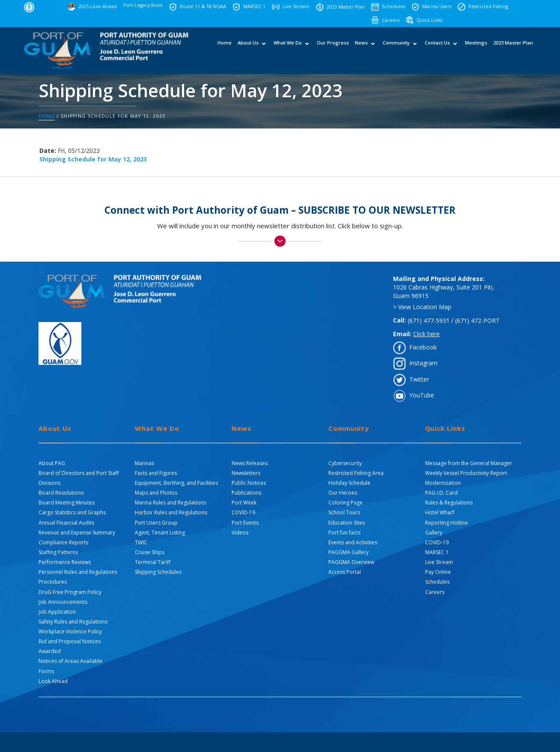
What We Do (288, 50)
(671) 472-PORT (477, 321)
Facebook (423, 347)
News (361, 50)
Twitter (419, 379)
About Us (248, 50)
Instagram (423, 363)
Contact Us (437, 50)
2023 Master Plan (513, 50)
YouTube (422, 395)
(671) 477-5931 (429, 321)
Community (396, 50)
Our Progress (333, 50)
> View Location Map (422, 307)
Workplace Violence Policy (70, 631)
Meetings (476, 50)
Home (225, 50)
